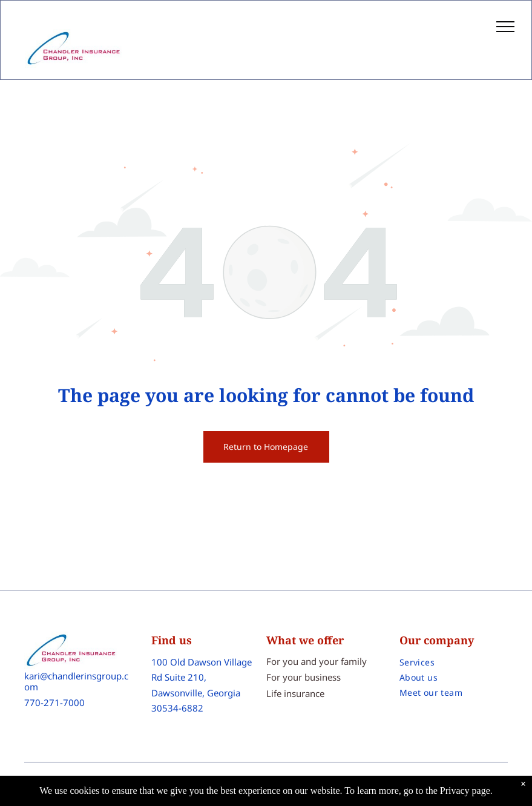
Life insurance (295, 693)
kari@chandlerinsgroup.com (76, 681)
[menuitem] (454, 662)
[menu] (505, 27)
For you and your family (317, 661)
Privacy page (465, 791)
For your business (304, 677)
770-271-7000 (54, 702)
